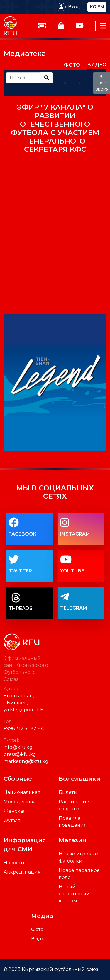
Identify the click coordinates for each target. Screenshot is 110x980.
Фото (37, 929)
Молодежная (20, 802)
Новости (14, 863)
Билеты (68, 792)
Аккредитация (22, 872)
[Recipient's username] (23, 78)
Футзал (12, 820)
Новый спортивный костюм (74, 894)
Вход (74, 7)
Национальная (22, 792)
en (101, 7)
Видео (39, 939)
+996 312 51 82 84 (24, 728)
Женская (15, 811)
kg (93, 7)
